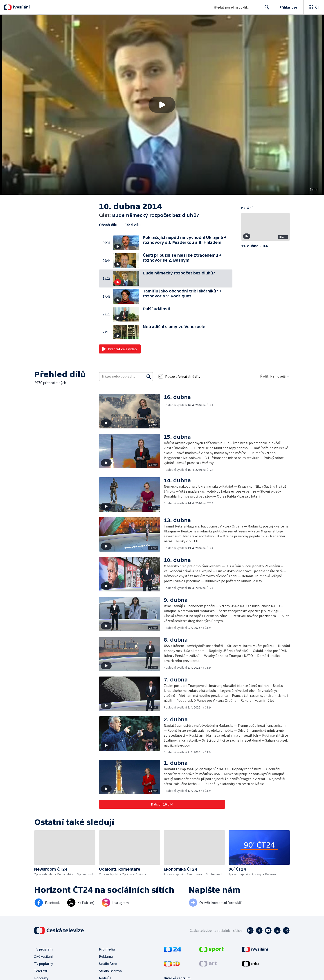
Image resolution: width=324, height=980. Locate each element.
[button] (162, 105)
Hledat (266, 9)
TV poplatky (44, 964)
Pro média (107, 949)
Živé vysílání (43, 956)
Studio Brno (108, 964)
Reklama (106, 956)
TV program (43, 949)
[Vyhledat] (149, 376)
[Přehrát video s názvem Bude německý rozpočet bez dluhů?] (162, 105)
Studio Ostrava (110, 971)
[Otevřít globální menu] (314, 7)
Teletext (41, 971)
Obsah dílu (108, 225)
